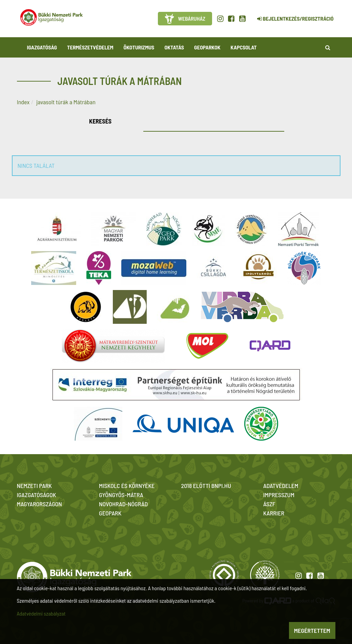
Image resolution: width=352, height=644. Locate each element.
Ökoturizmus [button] (139, 47)
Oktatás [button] (174, 47)
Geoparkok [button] (207, 47)
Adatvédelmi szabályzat (41, 613)
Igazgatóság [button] (42, 47)
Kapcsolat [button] (244, 47)
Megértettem (312, 630)
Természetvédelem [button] (90, 47)
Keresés (100, 121)
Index (23, 102)
